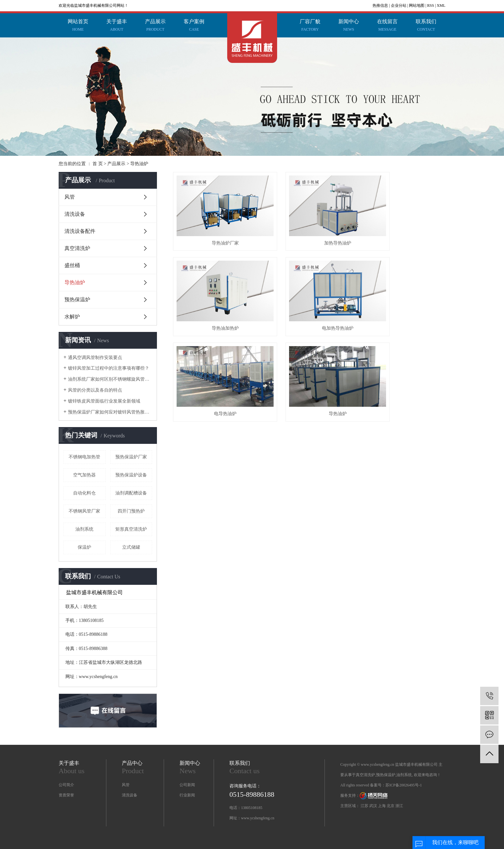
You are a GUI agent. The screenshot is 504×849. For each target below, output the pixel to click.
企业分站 (399, 5)
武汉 (373, 806)
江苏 (364, 806)
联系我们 (426, 26)
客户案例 (194, 26)
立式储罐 (131, 547)
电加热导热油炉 (216, 305)
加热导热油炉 (309, 231)
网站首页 (78, 26)
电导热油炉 (309, 305)
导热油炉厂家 (216, 231)
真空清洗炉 (77, 248)
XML (441, 5)
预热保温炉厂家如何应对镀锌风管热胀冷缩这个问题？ (110, 412)
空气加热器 (84, 475)
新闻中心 (349, 26)
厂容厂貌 (310, 26)
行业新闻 (187, 795)
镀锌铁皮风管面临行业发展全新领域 (104, 401)
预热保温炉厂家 (131, 457)
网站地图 (417, 5)
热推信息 (380, 5)
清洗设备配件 (80, 231)
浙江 (399, 806)
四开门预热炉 (131, 511)
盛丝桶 (72, 265)
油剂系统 (84, 529)
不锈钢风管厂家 (84, 511)
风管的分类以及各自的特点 (95, 390)
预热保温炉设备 (131, 475)
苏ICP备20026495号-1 (404, 785)
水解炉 (72, 317)
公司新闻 (187, 785)
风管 (70, 197)
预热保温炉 (77, 300)
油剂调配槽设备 (131, 493)
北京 (391, 806)
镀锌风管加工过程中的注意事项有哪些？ (109, 368)
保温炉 (84, 547)
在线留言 (387, 26)
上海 (382, 806)
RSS (431, 5)
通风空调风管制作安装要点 (95, 358)
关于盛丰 (117, 26)
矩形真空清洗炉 (131, 529)
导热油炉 (139, 164)
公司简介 (66, 785)
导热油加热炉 (403, 231)
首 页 (98, 164)
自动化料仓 (84, 493)
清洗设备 (75, 214)
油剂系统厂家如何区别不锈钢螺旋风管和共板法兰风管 (110, 379)
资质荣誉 (66, 795)
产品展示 (155, 26)
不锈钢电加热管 (84, 457)
